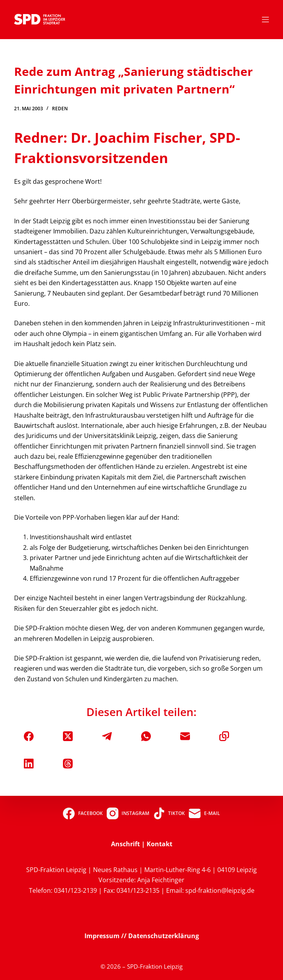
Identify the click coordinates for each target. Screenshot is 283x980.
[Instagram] (128, 813)
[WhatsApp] (146, 736)
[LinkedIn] (29, 764)
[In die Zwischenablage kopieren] (224, 736)
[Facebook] (29, 736)
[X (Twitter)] (68, 736)
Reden (60, 109)
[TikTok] (169, 813)
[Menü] (265, 20)
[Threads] (68, 764)
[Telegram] (107, 736)
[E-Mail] (185, 736)
